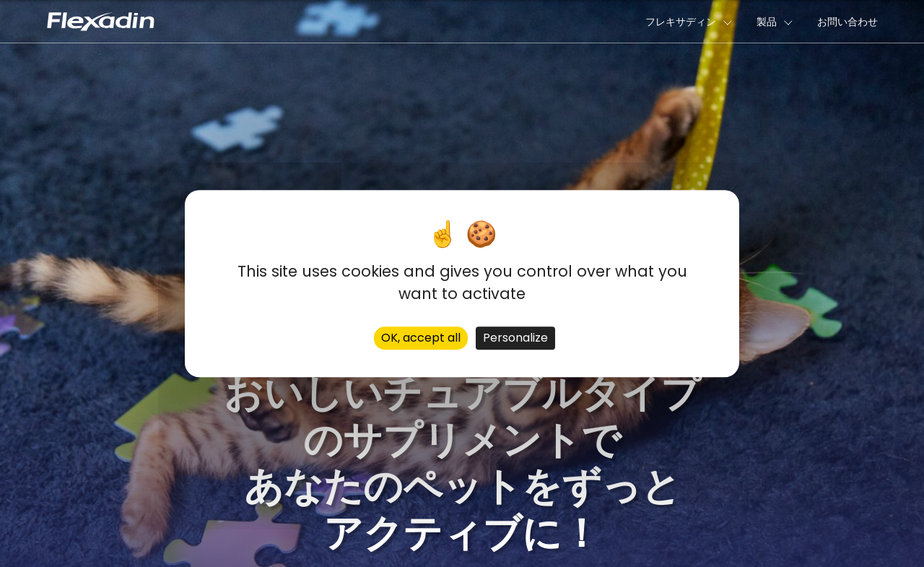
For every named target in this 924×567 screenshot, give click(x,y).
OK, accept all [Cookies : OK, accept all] (421, 338)
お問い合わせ (847, 22)
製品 (767, 22)
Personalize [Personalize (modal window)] (515, 338)
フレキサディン (681, 22)
